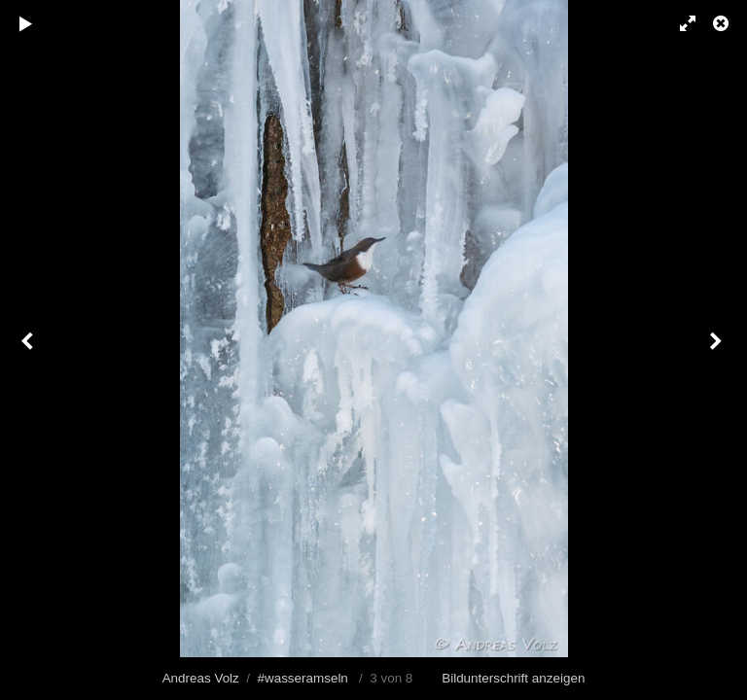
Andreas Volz (201, 678)
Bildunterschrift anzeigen (513, 678)
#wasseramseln (302, 678)
